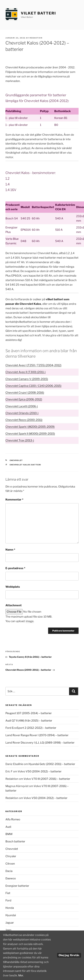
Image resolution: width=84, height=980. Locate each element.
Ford (8, 900)
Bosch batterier (15, 841)
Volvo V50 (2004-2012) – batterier (40, 771)
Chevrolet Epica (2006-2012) (24, 399)
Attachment (13, 605)
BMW (9, 834)
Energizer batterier (17, 886)
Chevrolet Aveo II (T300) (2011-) (25, 372)
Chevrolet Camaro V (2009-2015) (27, 379)
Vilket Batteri (38, 13)
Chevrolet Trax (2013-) (20, 440)
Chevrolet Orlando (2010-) (22, 413)
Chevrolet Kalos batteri (25, 465)
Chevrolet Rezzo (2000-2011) (24, 420)
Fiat (8, 893)
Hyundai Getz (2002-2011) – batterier (52, 764)
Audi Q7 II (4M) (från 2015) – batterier (29, 721)
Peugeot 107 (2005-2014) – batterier (29, 713)
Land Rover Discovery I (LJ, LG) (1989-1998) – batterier (40, 743)
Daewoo (11, 878)
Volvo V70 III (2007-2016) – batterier (47, 779)
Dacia (9, 871)
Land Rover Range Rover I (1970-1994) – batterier (37, 735)
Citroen (10, 864)
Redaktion (36, 38)
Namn (10, 550)
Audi (8, 827)
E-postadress (15, 568)
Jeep (8, 930)
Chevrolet (16, 460)
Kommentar (14, 500)
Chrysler (11, 856)
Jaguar (10, 923)
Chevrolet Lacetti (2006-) (22, 406)
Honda (10, 908)
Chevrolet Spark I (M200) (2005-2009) (30, 427)
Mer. (21, 975)
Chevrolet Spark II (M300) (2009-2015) (30, 434)
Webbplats (13, 587)
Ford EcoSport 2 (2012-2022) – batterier (31, 728)
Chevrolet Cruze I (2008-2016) (25, 393)
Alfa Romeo (13, 819)
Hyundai (11, 915)
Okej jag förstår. (69, 955)
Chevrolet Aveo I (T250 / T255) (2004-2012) (33, 365)
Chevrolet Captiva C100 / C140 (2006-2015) (33, 386)
